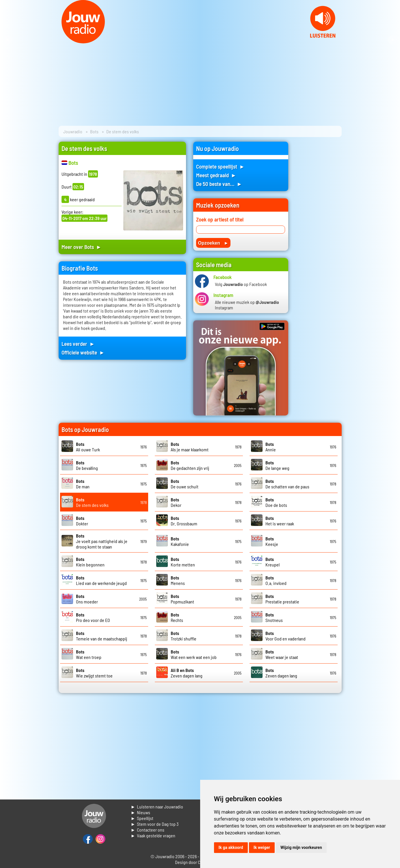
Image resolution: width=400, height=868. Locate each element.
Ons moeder (87, 599)
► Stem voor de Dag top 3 (155, 824)
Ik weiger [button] (262, 847)
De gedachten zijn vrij (190, 465)
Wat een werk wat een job (194, 654)
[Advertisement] (319, 228)
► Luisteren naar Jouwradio (157, 807)
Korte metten (183, 562)
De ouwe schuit (185, 484)
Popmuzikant (182, 599)
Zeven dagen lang (187, 673)
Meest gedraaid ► (216, 175)
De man (83, 484)
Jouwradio (73, 131)
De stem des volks (92, 502)
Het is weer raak (280, 521)
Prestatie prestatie (282, 599)
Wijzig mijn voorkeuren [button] (301, 847)
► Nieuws (141, 812)
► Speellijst (142, 818)
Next (392, 40)
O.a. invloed (276, 580)
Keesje (272, 541)
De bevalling (87, 465)
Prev (8, 40)
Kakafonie (180, 541)
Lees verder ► (78, 344)
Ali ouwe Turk (88, 447)
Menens (178, 580)
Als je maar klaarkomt (190, 447)
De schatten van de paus (287, 484)
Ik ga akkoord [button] (231, 847)
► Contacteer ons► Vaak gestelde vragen (153, 833)
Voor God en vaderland (285, 636)
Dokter (82, 521)
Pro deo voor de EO (93, 617)
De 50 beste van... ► (219, 184)
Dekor (176, 502)
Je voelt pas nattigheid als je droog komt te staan (102, 541)
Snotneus (274, 617)
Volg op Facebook (241, 284)
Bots (94, 131)
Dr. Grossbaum (184, 521)
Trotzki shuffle (184, 636)
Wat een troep (89, 654)
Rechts (177, 617)
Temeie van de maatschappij (102, 636)
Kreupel (272, 562)
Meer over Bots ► (82, 247)
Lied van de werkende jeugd (101, 580)
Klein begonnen (90, 562)
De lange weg (277, 465)
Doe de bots (276, 502)
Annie (271, 447)
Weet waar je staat (282, 654)
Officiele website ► (83, 352)
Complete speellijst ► (221, 166)
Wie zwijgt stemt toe (94, 673)
